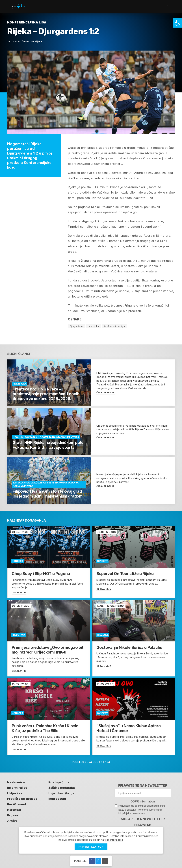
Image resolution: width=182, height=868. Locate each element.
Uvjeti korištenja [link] (61, 793)
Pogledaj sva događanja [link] (91, 762)
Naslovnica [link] (16, 782)
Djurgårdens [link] (76, 326)
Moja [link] (16, 6)
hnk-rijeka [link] (93, 326)
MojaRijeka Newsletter (143, 819)
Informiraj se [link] (17, 788)
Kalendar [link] (14, 810)
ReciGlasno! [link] (17, 804)
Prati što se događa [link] (22, 799)
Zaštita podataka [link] (62, 788)
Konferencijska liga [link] (114, 326)
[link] (177, 23)
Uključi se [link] (15, 793)
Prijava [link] (13, 815)
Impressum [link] (57, 799)
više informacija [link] (114, 840)
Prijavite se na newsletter (143, 785)
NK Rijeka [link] (36, 41)
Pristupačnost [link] (60, 782)
